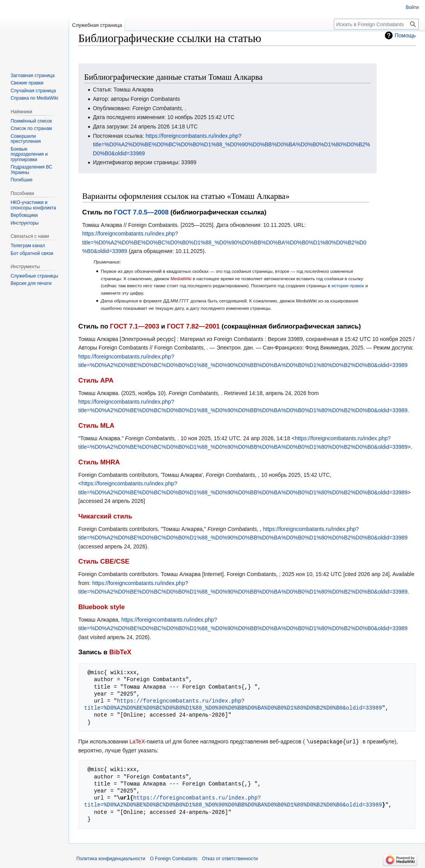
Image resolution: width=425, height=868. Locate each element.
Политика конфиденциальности (111, 858)
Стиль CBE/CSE (104, 561)
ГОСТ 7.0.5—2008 (141, 212)
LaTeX (137, 741)
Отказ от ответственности (230, 858)
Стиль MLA (96, 426)
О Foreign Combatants (174, 858)
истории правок (348, 286)
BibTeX (121, 652)
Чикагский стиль (105, 516)
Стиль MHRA (99, 462)
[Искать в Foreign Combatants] (376, 24)
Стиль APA (96, 380)
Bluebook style (101, 607)
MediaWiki (181, 278)
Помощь (405, 35)
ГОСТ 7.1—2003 (134, 326)
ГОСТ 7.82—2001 (193, 326)
